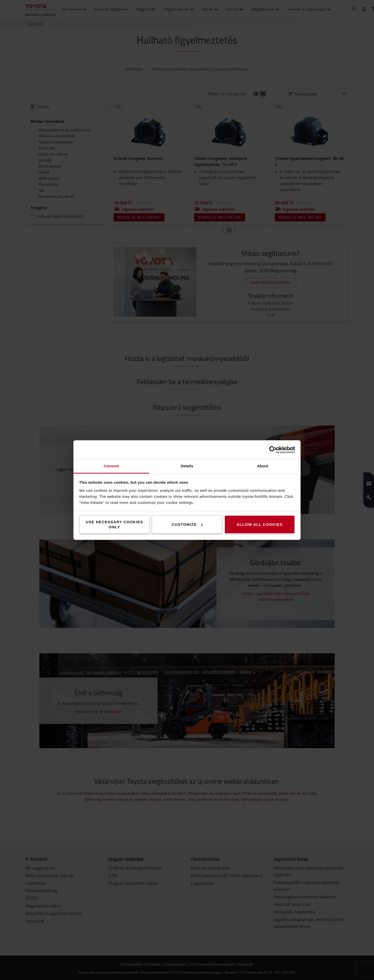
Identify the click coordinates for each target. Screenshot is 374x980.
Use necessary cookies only (114, 524)
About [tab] (263, 466)
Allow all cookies (259, 524)
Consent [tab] (111, 466)
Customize (187, 524)
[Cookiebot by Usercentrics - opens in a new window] (273, 450)
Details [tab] (187, 466)
